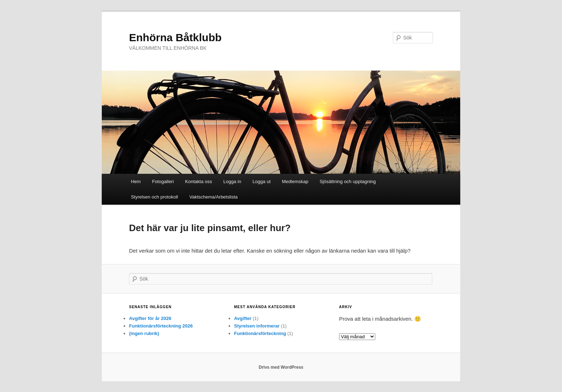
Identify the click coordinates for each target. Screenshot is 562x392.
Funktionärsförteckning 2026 (161, 326)
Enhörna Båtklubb (175, 37)
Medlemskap (295, 181)
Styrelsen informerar (257, 326)
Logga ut (261, 181)
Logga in (232, 181)
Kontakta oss (198, 181)
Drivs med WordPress (281, 367)
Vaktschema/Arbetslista (213, 197)
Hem (136, 181)
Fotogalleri (163, 181)
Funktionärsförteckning (260, 333)
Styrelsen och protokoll (154, 197)
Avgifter (243, 318)
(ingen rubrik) (144, 333)
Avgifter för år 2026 (150, 318)
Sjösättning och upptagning (348, 181)
